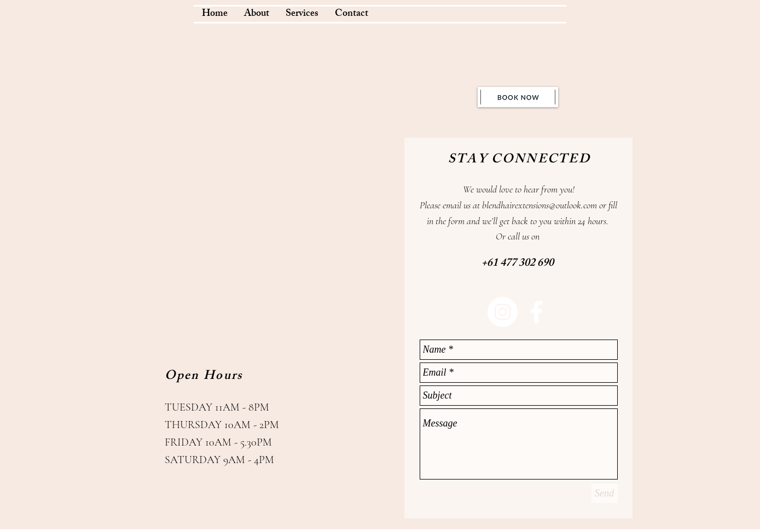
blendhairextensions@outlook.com (539, 205)
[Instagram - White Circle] (503, 312)
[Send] (605, 493)
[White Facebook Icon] (536, 312)
